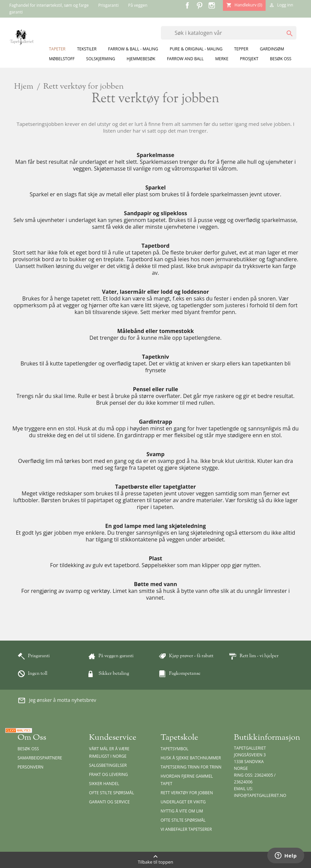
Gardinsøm (272, 49)
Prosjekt (249, 59)
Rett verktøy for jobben (187, 793)
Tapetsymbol (174, 749)
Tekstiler (87, 49)
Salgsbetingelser (108, 765)
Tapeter (57, 49)
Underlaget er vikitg (183, 802)
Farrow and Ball (185, 59)
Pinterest (200, 5)
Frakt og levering (109, 774)
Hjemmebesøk (141, 59)
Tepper (241, 49)
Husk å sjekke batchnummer (191, 758)
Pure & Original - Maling (196, 49)
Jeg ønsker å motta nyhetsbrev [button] (57, 700)
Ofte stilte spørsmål (112, 793)
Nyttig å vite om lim (182, 811)
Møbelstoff (62, 59)
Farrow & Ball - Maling (133, 49)
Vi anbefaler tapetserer (186, 829)
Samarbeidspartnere (40, 758)
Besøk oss (281, 59)
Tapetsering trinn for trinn (191, 767)
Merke (222, 59)
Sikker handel (104, 784)
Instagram (212, 5)
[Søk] (229, 33)
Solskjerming (100, 59)
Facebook (187, 5)
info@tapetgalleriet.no (260, 795)
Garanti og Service (109, 802)
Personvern (31, 767)
